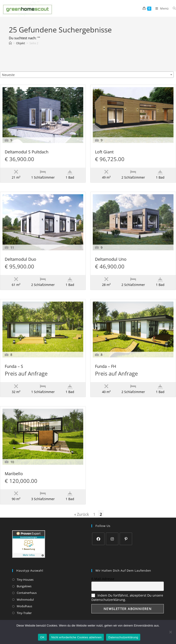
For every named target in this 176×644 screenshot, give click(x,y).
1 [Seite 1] (94, 514)
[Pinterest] (126, 539)
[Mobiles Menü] (161, 8)
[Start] (10, 43)
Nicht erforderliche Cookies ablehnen (76, 637)
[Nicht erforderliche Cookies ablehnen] (170, 632)
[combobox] (87, 75)
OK (42, 637)
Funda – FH (106, 367)
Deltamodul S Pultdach (27, 152)
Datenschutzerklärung (88, 630)
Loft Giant (104, 152)
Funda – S (14, 367)
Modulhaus (24, 606)
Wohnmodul (25, 600)
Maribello (14, 474)
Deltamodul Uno (111, 259)
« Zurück (81, 514)
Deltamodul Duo (20, 259)
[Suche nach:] (173, 8)
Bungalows (24, 586)
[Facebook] (98, 539)
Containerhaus (27, 593)
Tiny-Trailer (24, 613)
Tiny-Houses (25, 580)
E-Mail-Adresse (103, 579)
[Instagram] (112, 539)
